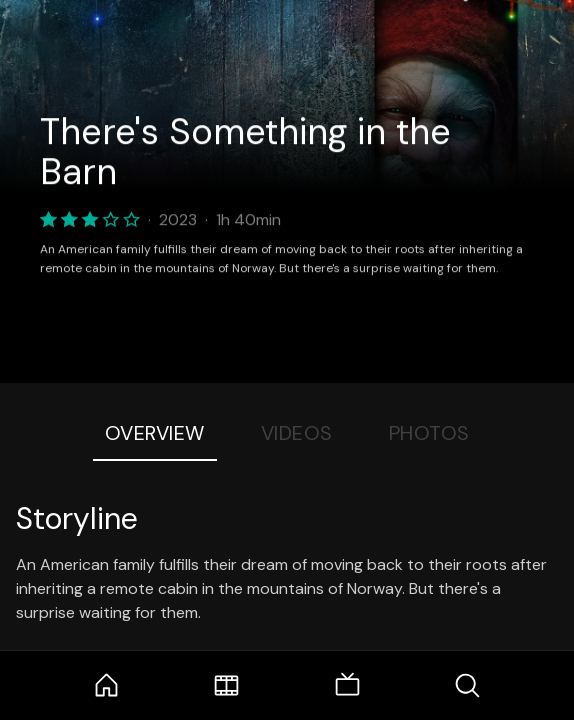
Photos (429, 433)
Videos (297, 433)
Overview (155, 433)
